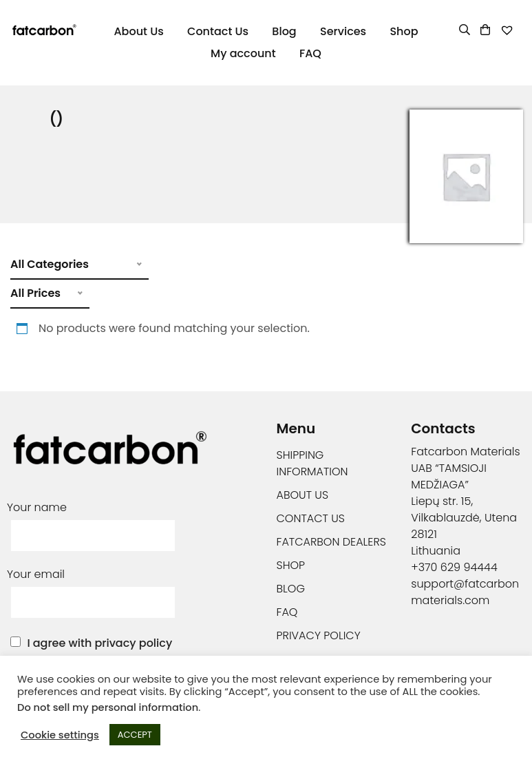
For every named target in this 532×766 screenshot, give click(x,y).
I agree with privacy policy (99, 643)
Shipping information (312, 463)
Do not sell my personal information (108, 707)
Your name (93, 521)
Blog (284, 31)
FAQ (310, 53)
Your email (93, 588)
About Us (138, 31)
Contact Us (218, 31)
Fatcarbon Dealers (331, 542)
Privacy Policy (319, 635)
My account (243, 53)
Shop (404, 31)
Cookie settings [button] (60, 735)
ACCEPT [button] (135, 735)
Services (343, 31)
